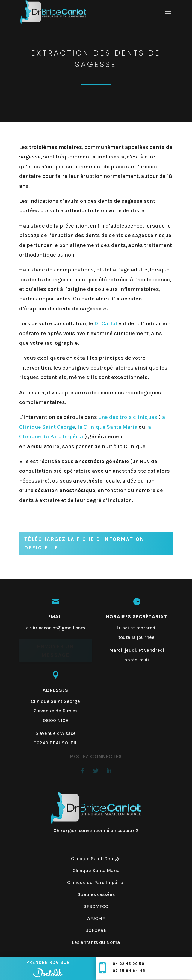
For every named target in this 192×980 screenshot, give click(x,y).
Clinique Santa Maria (96, 870)
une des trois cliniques (128, 417)
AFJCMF (96, 918)
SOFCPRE (96, 930)
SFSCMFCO (96, 906)
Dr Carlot (106, 323)
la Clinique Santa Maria (108, 427)
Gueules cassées (96, 894)
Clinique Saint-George (96, 858)
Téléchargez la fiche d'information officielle (84, 543)
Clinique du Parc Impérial (96, 882)
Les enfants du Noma (96, 942)
